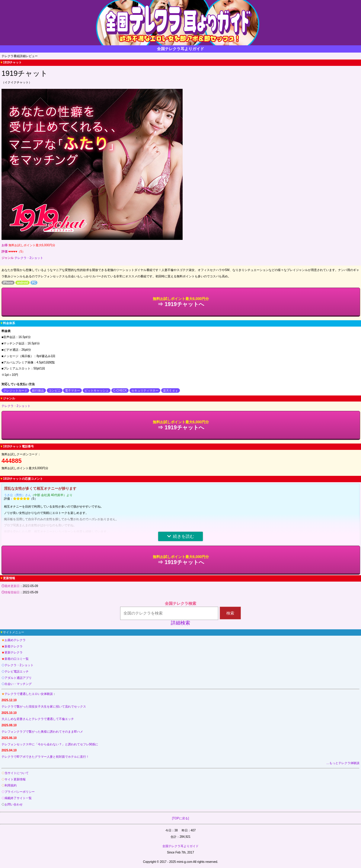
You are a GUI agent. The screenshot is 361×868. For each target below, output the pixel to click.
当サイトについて (17, 773)
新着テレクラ (14, 646)
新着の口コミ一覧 (17, 659)
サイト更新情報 (15, 779)
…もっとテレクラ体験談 (343, 763)
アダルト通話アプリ (18, 678)
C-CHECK (120, 390)
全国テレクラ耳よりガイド (180, 846)
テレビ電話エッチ (17, 671)
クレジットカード (15, 390)
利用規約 (11, 785)
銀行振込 (38, 390)
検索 (230, 613)
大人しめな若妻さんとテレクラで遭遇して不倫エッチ (38, 719)
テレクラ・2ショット (29, 258)
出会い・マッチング (18, 684)
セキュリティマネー (145, 390)
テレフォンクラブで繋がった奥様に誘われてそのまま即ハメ (42, 732)
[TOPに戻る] (180, 818)
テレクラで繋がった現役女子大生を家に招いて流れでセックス (44, 707)
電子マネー (72, 390)
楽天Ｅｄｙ (171, 390)
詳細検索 (180, 623)
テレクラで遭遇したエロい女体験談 (29, 694)
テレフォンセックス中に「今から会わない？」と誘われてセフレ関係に (50, 744)
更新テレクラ (14, 652)
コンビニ (55, 390)
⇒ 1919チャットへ (181, 302)
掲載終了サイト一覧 (18, 798)
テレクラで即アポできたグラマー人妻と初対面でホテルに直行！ (45, 757)
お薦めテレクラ (15, 640)
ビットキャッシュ (97, 390)
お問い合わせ (14, 804)
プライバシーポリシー (20, 792)
